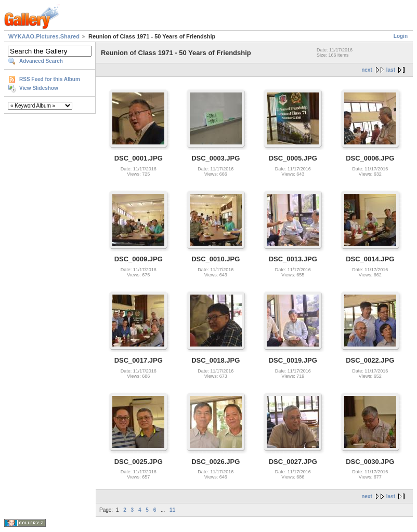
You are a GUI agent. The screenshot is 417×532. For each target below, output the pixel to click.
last (391, 70)
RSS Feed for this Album (50, 79)
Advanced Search (41, 61)
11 (172, 510)
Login (401, 36)
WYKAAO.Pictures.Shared (44, 36)
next (367, 70)
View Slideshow (39, 88)
